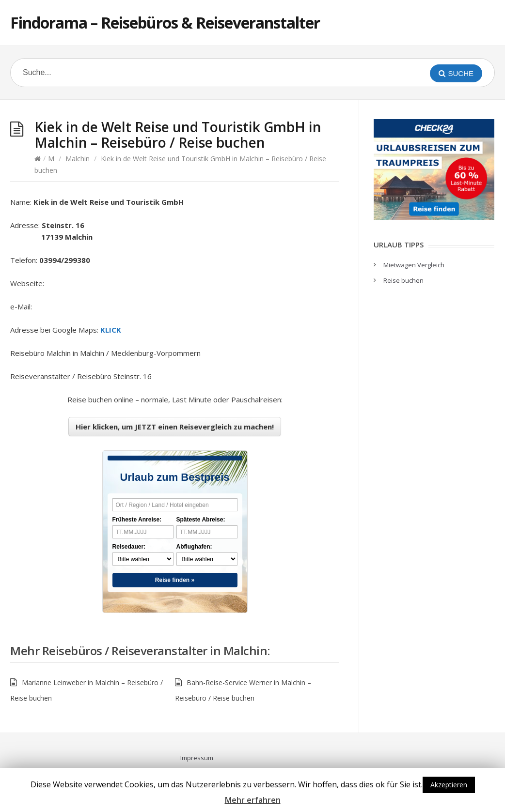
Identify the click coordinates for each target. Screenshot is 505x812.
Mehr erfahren (253, 800)
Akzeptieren (449, 785)
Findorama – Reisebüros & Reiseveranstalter (165, 23)
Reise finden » (175, 580)
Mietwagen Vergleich (414, 265)
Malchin (78, 159)
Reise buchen (403, 280)
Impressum (197, 758)
